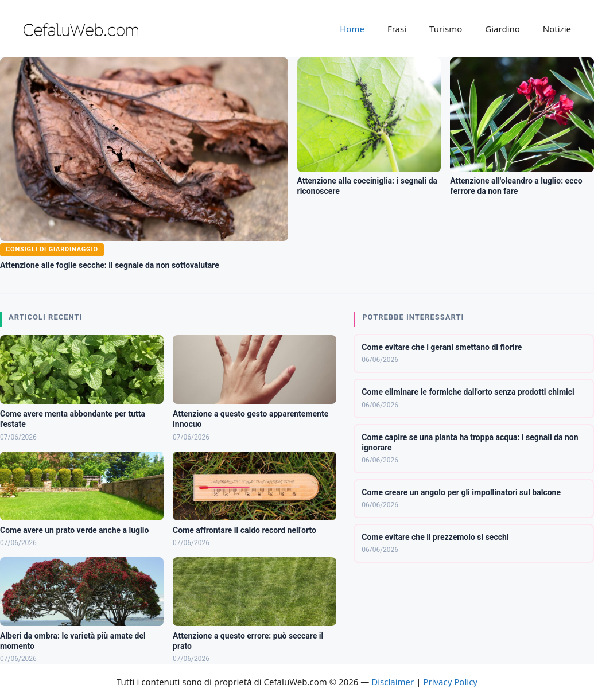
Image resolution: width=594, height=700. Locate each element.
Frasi (397, 29)
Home (352, 29)
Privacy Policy (450, 682)
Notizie (557, 29)
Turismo (446, 29)
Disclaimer (393, 682)
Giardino (502, 29)
